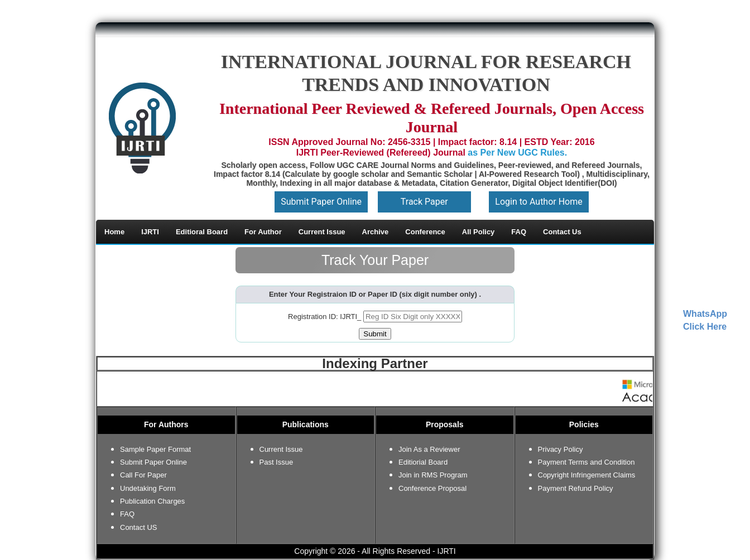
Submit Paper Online (321, 202)
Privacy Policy (561, 449)
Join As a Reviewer (429, 449)
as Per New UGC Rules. (517, 153)
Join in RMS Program (433, 475)
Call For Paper (143, 475)
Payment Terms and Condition (586, 462)
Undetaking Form (148, 488)
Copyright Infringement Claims (587, 475)
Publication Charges (152, 501)
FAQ (127, 514)
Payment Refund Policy (576, 488)
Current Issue (281, 449)
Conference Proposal (432, 488)
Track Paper (424, 202)
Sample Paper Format (155, 449)
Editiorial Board (423, 462)
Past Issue (277, 462)
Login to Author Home (539, 202)
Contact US (138, 527)
